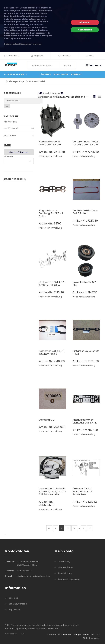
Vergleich (37, 56)
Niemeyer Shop (16, 81)
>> (90, 528)
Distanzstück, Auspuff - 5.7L (86, 352)
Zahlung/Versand (18, 604)
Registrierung (65, 573)
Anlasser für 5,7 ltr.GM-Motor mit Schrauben (83, 491)
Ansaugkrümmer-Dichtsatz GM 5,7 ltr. (85, 421)
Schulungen (61, 74)
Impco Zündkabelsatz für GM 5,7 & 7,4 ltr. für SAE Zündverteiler (52, 491)
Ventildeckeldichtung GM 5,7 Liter (85, 212)
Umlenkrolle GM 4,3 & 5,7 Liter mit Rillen (52, 284)
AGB (23, 634)
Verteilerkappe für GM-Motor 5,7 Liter (50, 143)
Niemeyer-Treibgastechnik (75, 635)
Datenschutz (11, 634)
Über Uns (46, 74)
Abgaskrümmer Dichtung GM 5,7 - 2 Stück (51, 213)
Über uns (13, 598)
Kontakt (76, 74)
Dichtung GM (47, 420)
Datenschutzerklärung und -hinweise (23, 44)
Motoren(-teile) (37, 81)
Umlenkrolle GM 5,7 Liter (84, 284)
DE (91, 56)
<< (49, 528)
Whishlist (64, 56)
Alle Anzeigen (10, 122)
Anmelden (14, 56)
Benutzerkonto (66, 567)
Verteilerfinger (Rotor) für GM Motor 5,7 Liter (86, 143)
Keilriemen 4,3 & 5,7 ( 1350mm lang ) (52, 352)
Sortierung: (45, 97)
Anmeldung (64, 561)
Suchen (67, 65)
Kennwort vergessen (69, 579)
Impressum (15, 610)
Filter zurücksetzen (19, 152)
